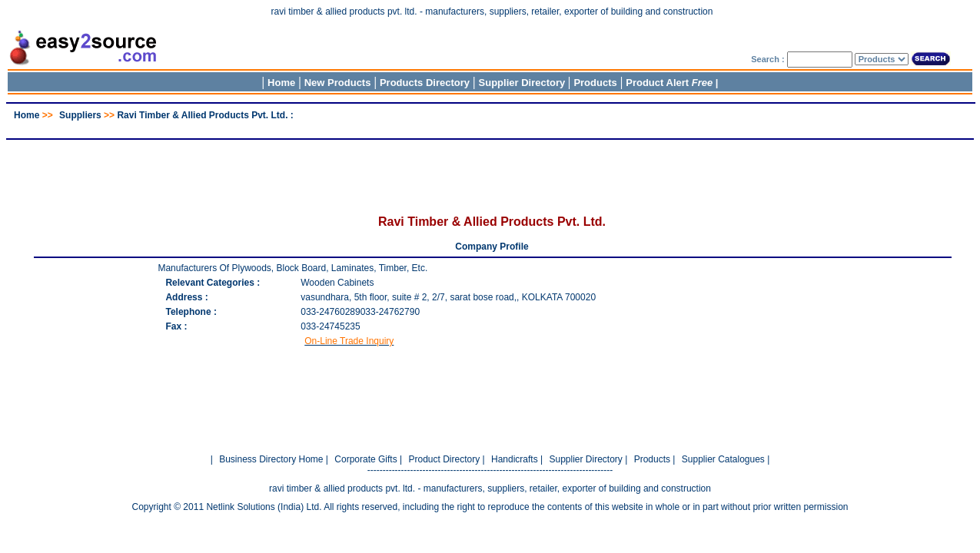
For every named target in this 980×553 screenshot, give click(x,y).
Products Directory (425, 83)
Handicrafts (515, 459)
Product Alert (669, 83)
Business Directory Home (271, 459)
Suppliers (80, 115)
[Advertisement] (490, 126)
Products (595, 83)
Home (281, 83)
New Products (338, 83)
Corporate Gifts (365, 459)
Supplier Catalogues (723, 459)
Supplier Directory (523, 83)
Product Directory (444, 459)
